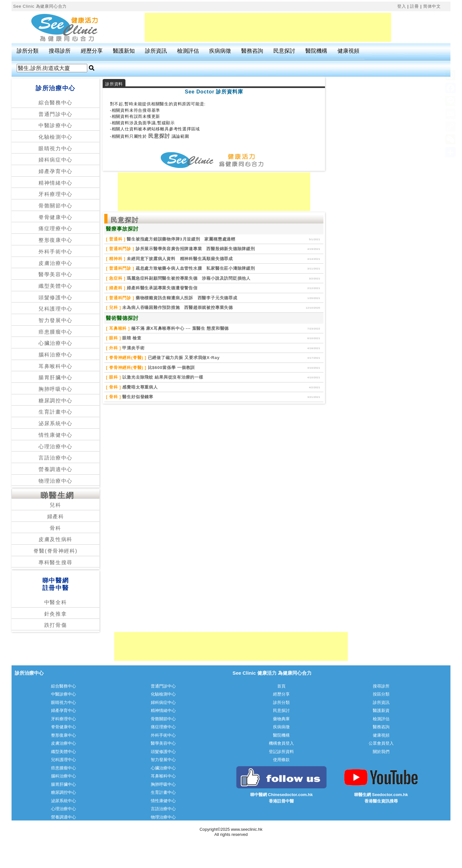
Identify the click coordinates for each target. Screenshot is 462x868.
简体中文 (432, 6)
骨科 (55, 528)
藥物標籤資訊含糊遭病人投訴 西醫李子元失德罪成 (186, 298)
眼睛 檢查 (131, 338)
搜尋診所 (60, 51)
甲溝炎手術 (133, 348)
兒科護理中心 (56, 309)
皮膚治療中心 (56, 263)
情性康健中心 (56, 435)
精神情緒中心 (56, 183)
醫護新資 (381, 710)
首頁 (281, 686)
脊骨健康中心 (56, 217)
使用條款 (281, 760)
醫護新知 (124, 51)
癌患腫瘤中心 (56, 332)
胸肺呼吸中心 (56, 389)
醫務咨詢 (252, 51)
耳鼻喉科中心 (56, 366)
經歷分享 (92, 51)
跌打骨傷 (56, 625)
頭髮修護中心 (56, 298)
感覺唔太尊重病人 (139, 387)
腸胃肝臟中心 (56, 377)
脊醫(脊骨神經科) (55, 551)
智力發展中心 (56, 320)
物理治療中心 (56, 481)
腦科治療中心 (56, 355)
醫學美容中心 (56, 274)
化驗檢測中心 (56, 137)
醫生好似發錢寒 (137, 397)
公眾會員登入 (381, 743)
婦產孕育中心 (56, 171)
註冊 (415, 6)
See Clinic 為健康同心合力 (40, 6)
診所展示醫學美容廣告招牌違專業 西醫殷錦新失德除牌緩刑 (194, 249)
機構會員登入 (281, 743)
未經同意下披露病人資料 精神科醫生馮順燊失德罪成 (179, 259)
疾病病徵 (220, 51)
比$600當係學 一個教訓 (171, 368)
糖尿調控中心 (56, 401)
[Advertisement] (268, 27)
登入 (402, 6)
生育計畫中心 (56, 412)
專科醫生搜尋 (56, 562)
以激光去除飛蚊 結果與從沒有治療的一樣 (162, 377)
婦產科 (56, 517)
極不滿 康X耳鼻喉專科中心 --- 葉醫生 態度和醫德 (180, 328)
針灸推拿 (56, 614)
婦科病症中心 (56, 160)
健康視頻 (348, 51)
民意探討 (284, 51)
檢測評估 (188, 51)
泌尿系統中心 (56, 423)
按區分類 (381, 694)
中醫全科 (56, 602)
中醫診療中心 (56, 125)
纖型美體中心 (56, 286)
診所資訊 (156, 51)
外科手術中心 (56, 252)
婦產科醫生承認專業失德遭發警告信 (162, 288)
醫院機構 (316, 51)
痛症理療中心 (56, 228)
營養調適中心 (56, 469)
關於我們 (381, 752)
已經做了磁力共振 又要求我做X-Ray (183, 358)
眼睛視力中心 (56, 149)
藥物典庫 (281, 719)
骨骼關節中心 (56, 206)
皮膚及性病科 (56, 539)
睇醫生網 (57, 495)
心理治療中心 (56, 447)
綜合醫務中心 (56, 103)
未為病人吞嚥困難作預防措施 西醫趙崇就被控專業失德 (177, 307)
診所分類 (28, 51)
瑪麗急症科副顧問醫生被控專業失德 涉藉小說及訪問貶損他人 (188, 278)
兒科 (55, 505)
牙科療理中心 (56, 194)
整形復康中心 (56, 240)
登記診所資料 (281, 752)
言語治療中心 (56, 458)
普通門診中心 (56, 114)
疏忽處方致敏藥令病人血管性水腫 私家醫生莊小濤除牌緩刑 (194, 268)
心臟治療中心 (56, 343)
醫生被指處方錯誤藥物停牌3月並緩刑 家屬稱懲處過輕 (180, 239)
